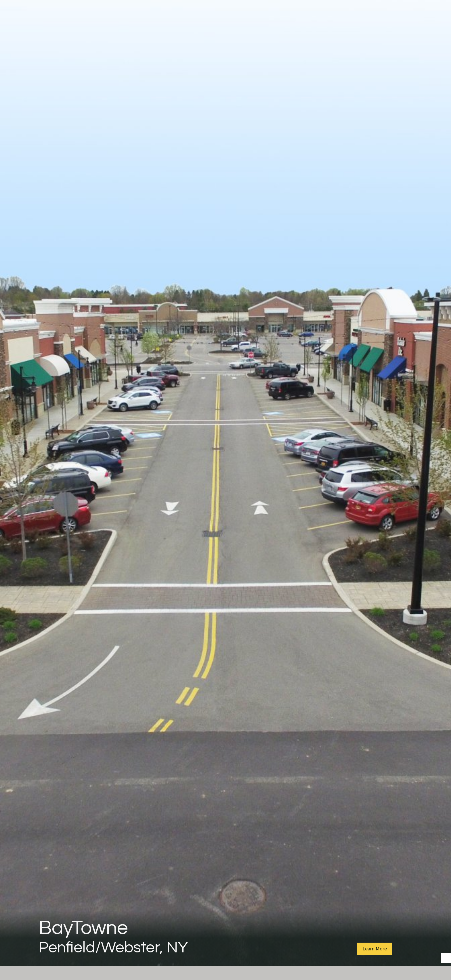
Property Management (190, 32)
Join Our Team (378, 32)
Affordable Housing (262, 32)
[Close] (444, 11)
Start (444, 955)
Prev (5, 495)
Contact (421, 32)
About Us (133, 32)
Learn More (375, 949)
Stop (448, 955)
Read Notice (307, 11)
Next (446, 495)
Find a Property (325, 32)
